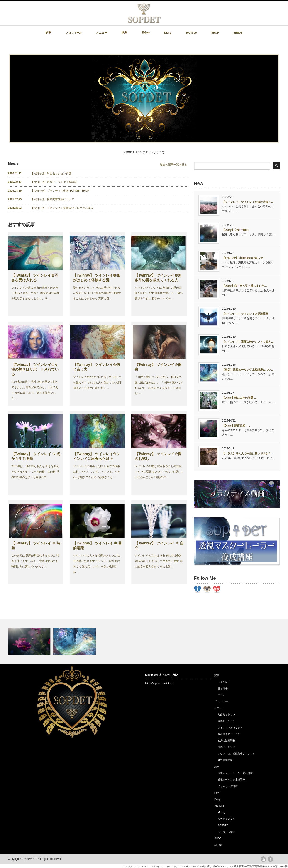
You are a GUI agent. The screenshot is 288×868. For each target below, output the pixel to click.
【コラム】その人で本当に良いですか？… (248, 454)
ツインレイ (224, 682)
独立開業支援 (225, 760)
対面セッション (226, 714)
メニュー (102, 33)
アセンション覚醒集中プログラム (236, 753)
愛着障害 (223, 688)
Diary (168, 33)
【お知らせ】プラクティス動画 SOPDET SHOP (49, 191)
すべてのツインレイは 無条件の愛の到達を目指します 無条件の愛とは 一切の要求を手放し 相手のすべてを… (159, 293)
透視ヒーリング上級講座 (231, 780)
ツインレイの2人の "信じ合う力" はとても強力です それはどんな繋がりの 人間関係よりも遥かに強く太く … (97, 382)
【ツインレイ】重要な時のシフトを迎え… (248, 342)
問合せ (146, 33)
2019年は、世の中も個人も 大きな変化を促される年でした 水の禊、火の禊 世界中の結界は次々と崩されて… (35, 472)
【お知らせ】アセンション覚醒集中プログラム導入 (51, 208)
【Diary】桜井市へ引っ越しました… (244, 286)
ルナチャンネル (226, 819)
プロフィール (74, 33)
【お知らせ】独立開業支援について (41, 199)
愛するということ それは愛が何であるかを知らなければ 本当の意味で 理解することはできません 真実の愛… (97, 293)
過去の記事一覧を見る (173, 165)
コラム (221, 695)
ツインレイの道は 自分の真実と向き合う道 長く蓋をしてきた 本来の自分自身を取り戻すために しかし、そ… (35, 293)
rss (263, 859)
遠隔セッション (226, 721)
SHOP (215, 33)
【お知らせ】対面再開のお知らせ (242, 258)
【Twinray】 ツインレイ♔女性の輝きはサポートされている (35, 369)
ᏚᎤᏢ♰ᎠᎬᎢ (30, 859)
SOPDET (223, 825)
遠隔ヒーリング (226, 747)
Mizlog (221, 812)
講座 (124, 33)
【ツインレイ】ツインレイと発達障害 (245, 314)
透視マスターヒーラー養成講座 (235, 773)
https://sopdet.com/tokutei (159, 683)
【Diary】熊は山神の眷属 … (239, 398)
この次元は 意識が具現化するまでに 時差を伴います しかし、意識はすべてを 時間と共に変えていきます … (35, 561)
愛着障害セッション (229, 734)
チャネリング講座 (228, 786)
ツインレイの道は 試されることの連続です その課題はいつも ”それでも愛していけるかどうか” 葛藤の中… (159, 472)
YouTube (191, 33)
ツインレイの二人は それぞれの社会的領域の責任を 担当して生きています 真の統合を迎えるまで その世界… (159, 561)
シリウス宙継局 (226, 832)
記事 (48, 33)
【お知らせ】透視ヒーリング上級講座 (42, 182)
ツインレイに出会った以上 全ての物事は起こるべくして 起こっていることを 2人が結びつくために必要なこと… (96, 472)
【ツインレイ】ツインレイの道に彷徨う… (248, 202)
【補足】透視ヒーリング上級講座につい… (248, 370)
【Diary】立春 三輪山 (235, 230)
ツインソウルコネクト (230, 728)
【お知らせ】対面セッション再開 (40, 173)
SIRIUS (238, 33)
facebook (270, 859)
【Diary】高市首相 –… (236, 426)
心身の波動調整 (226, 741)
